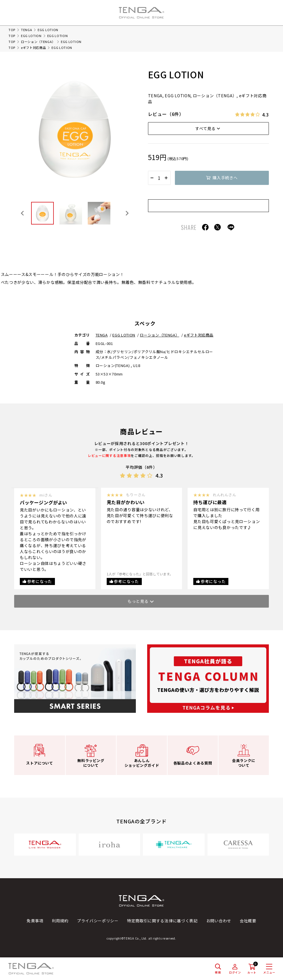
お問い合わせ (219, 921)
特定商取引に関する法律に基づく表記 (162, 921)
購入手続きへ (225, 178)
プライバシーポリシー (98, 921)
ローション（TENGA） (38, 42)
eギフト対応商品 (34, 48)
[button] (42, 213)
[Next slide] (127, 213)
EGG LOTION (31, 36)
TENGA (27, 30)
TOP (12, 30)
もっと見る (138, 601)
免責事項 (35, 921)
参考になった (40, 581)
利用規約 (60, 921)
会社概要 (248, 921)
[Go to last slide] (23, 213)
